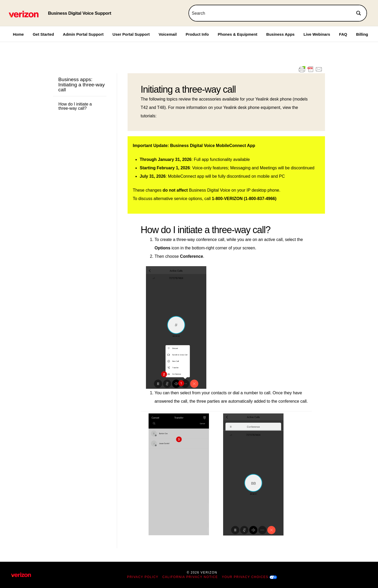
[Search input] (270, 13)
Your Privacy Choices (245, 577)
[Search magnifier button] (359, 13)
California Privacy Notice (190, 577)
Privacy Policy (143, 577)
